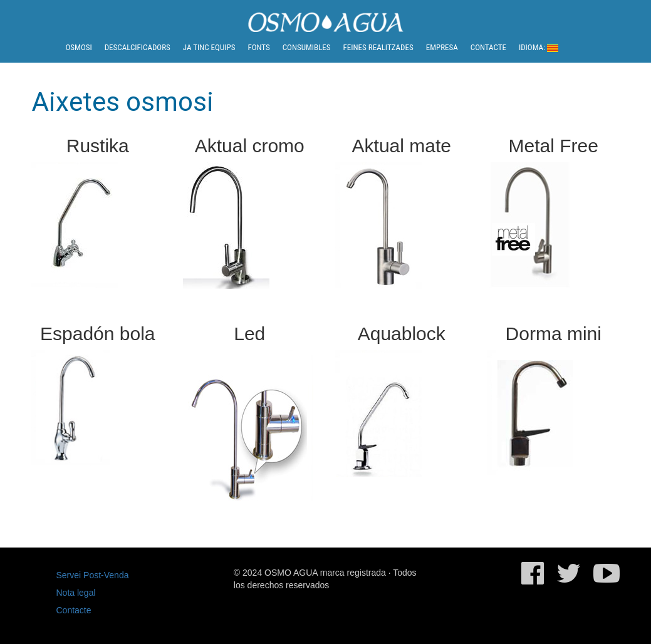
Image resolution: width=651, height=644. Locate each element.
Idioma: (539, 47)
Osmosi (79, 47)
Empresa (442, 47)
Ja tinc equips (209, 47)
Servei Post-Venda (93, 575)
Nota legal (76, 593)
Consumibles (307, 47)
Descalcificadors (138, 47)
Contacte (488, 47)
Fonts (258, 47)
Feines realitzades (378, 47)
